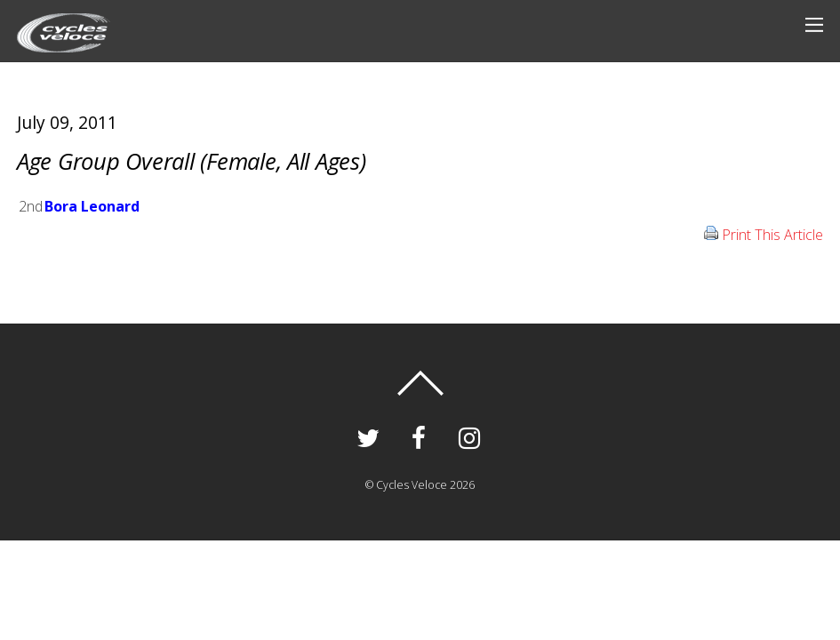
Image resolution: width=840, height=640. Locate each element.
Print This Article (772, 235)
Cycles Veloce (412, 485)
